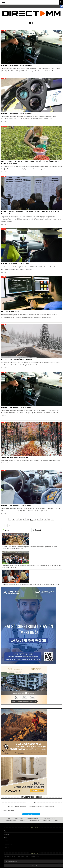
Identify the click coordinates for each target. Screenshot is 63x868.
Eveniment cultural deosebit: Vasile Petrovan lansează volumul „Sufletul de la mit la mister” (30, 584)
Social (4, 126)
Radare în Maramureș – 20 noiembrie (17, 407)
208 (49, 519)
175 (28, 519)
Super (6, 837)
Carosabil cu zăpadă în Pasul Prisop (17, 359)
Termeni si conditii (19, 818)
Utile (4, 31)
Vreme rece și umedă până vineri (15, 457)
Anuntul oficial (8, 844)
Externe (6, 847)
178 (38, 519)
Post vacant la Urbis (10, 312)
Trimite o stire (46, 821)
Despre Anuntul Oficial (11, 821)
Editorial (6, 834)
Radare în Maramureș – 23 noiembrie (17, 113)
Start (9, 818)
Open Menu (4, 2)
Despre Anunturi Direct (50, 818)
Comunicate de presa (34, 821)
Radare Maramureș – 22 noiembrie (16, 264)
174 (24, 519)
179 (42, 519)
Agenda (6, 831)
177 (35, 519)
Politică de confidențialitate (34, 818)
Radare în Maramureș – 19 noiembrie (17, 505)
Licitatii (6, 841)
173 (21, 519)
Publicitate (23, 821)
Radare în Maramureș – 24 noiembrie (17, 65)
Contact (56, 821)
